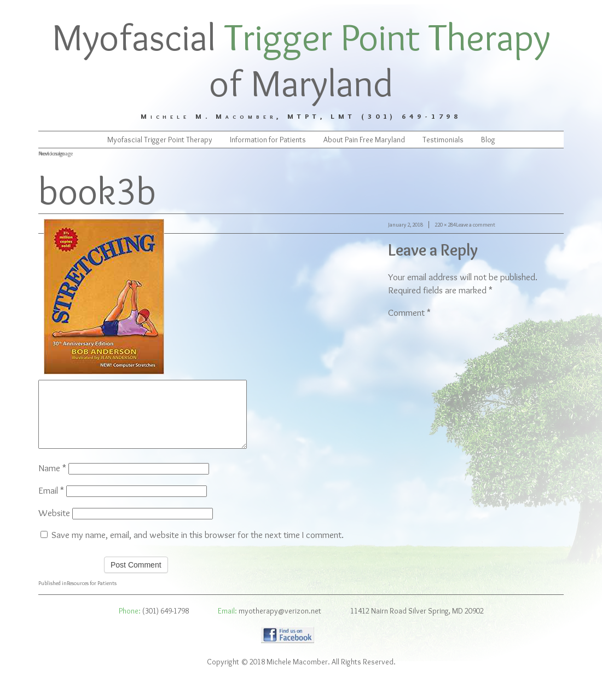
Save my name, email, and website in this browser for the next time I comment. (198, 548)
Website (54, 526)
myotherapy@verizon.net (280, 624)
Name (52, 481)
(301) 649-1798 (166, 624)
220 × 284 (445, 225)
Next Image (51, 154)
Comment (409, 313)
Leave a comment (476, 225)
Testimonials (443, 140)
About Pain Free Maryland (364, 140)
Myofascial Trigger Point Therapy (160, 140)
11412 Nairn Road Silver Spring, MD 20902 (417, 624)
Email (51, 504)
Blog (488, 140)
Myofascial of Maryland (301, 60)
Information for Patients (268, 140)
